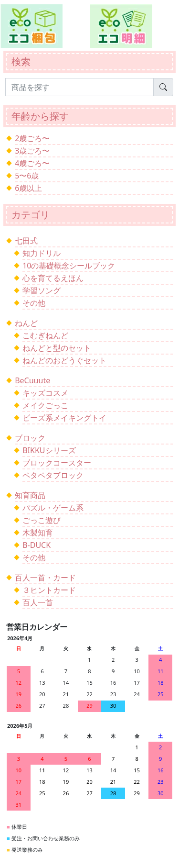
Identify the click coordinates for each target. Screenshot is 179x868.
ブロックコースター (57, 463)
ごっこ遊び (42, 520)
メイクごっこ (45, 405)
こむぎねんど (45, 335)
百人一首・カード (45, 578)
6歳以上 (28, 188)
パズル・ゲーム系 (53, 508)
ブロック (30, 438)
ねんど (26, 323)
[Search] (79, 87)
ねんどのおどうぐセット (64, 360)
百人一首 (38, 602)
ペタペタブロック (53, 475)
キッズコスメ (45, 393)
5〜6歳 (27, 176)
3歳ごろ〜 (32, 151)
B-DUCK (37, 545)
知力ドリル (42, 253)
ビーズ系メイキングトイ (64, 418)
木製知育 (38, 533)
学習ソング (42, 290)
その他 (34, 303)
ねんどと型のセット (57, 348)
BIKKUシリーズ (49, 450)
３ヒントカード (49, 590)
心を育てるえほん (53, 278)
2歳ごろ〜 (32, 138)
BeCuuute (32, 380)
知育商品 (30, 495)
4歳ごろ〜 (32, 163)
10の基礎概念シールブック (69, 266)
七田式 (26, 241)
